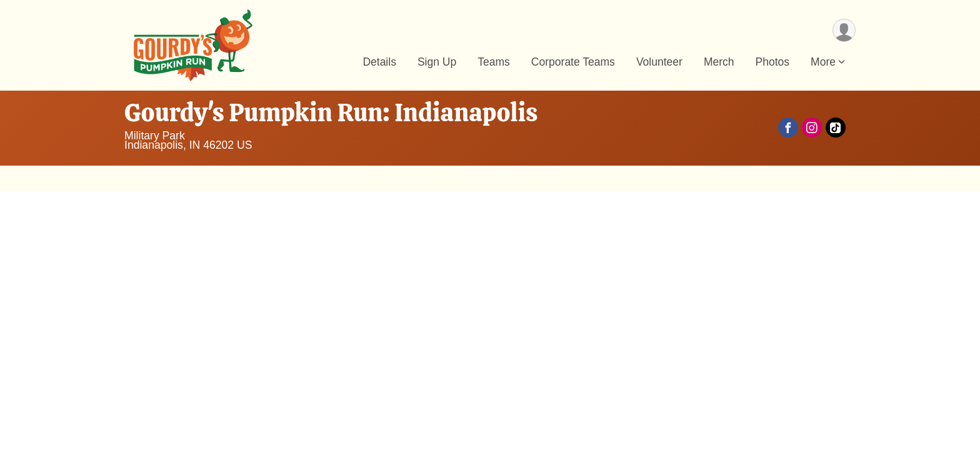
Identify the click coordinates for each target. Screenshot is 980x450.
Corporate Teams (573, 62)
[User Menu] (844, 30)
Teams (494, 62)
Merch (719, 62)
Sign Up (437, 62)
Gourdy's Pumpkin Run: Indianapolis (331, 112)
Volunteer (659, 62)
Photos (773, 62)
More (823, 62)
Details (379, 62)
